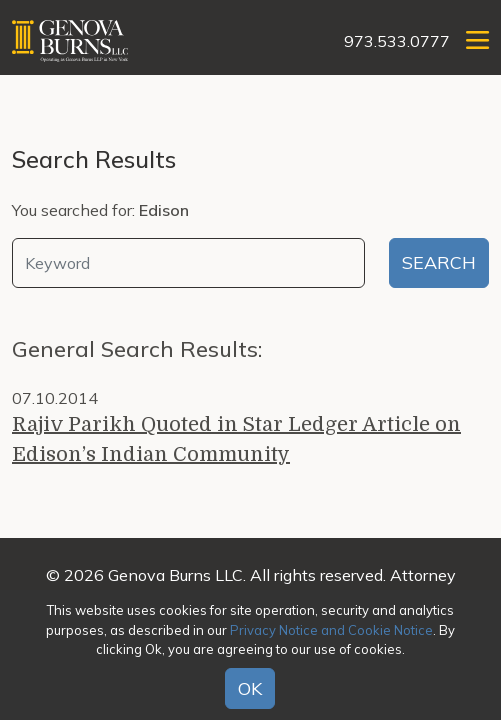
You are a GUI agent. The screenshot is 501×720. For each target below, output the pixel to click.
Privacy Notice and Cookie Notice (331, 630)
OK (250, 688)
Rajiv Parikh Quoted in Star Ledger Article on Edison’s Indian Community (236, 439)
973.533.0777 (397, 41)
